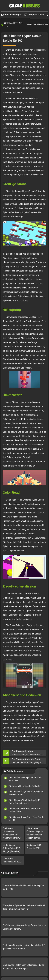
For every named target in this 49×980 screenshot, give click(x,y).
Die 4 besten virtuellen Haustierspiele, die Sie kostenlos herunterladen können (27, 753)
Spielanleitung (13, 23)
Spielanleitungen (37, 25)
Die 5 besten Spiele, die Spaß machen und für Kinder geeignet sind (27, 761)
